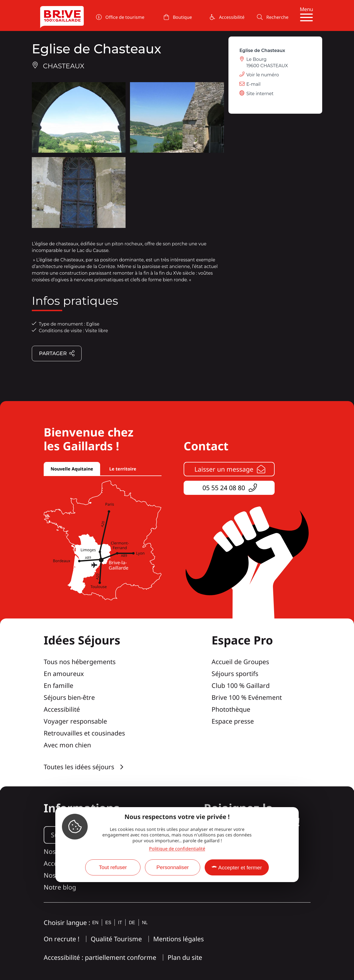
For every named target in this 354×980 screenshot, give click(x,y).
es (108, 923)
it (120, 923)
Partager (57, 354)
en (95, 923)
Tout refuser (113, 867)
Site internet (260, 94)
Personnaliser (172, 867)
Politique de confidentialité (177, 849)
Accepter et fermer (240, 868)
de (132, 923)
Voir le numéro (263, 75)
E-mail (254, 84)
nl (145, 923)
